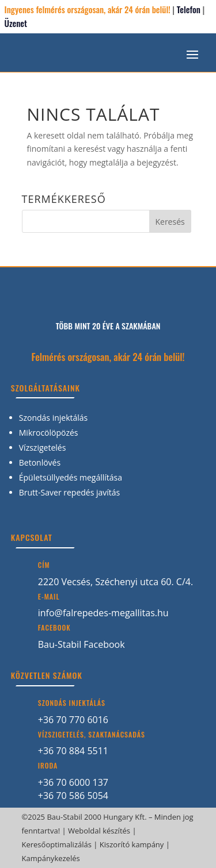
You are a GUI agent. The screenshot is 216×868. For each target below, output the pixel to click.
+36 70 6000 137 (73, 782)
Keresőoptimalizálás (57, 844)
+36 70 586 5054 (73, 796)
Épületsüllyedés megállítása (71, 477)
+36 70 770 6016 (73, 720)
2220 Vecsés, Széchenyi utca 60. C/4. (115, 582)
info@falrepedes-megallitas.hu (103, 613)
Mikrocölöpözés (49, 433)
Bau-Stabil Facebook (82, 644)
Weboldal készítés (99, 831)
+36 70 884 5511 (73, 751)
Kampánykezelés (51, 858)
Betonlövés (40, 462)
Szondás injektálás (54, 418)
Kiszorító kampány (132, 844)
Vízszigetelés (43, 448)
